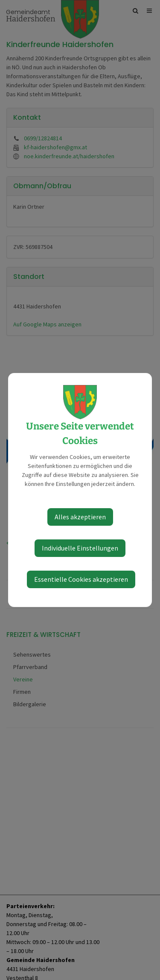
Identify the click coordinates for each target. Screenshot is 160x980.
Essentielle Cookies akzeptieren (81, 579)
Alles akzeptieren (80, 517)
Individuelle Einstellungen (80, 548)
